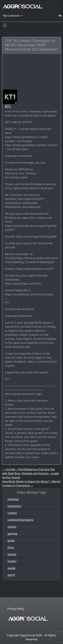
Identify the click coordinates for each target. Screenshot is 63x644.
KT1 (8, 106)
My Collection (12, 16)
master (12, 561)
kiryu (11, 547)
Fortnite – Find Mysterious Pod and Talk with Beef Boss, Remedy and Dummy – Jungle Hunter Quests (31, 473)
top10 (11, 575)
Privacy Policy (16, 609)
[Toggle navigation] (5, 25)
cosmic (12, 527)
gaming (12, 534)
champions (15, 506)
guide (11, 540)
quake (11, 568)
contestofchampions (20, 520)
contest (12, 513)
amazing (13, 499)
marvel (12, 554)
